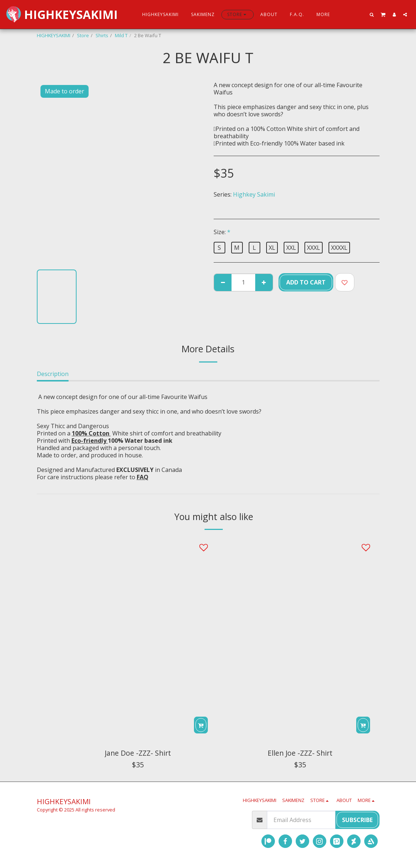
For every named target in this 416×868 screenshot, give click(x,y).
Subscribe (357, 820)
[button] (372, 14)
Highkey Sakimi (254, 194)
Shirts (102, 35)
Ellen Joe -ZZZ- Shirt (300, 753)
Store (83, 35)
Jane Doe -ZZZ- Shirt (138, 753)
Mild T (121, 35)
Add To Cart (306, 282)
